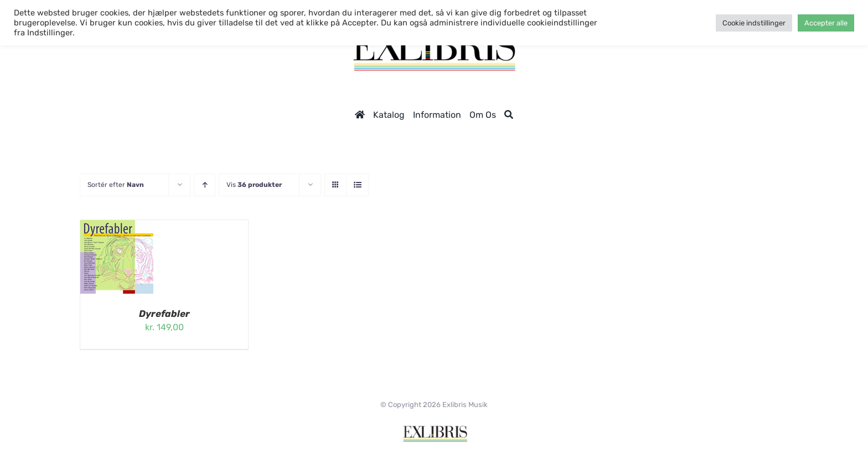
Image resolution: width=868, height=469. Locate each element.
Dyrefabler (164, 314)
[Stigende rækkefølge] (205, 185)
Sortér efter (116, 185)
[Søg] (509, 115)
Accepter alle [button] (826, 23)
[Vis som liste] (357, 185)
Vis (254, 185)
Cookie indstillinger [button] (754, 23)
